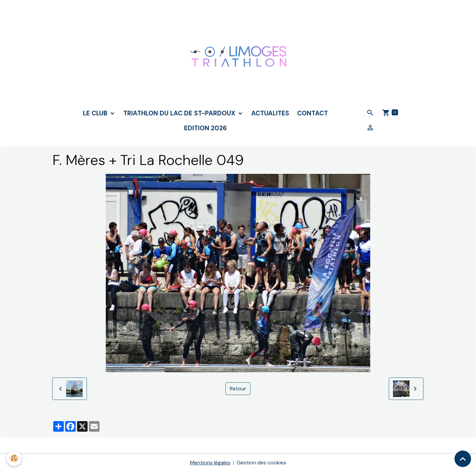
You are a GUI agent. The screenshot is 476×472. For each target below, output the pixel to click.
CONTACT (313, 113)
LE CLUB (96, 113)
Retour (238, 389)
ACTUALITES (270, 113)
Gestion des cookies (261, 463)
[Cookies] (14, 458)
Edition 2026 (205, 128)
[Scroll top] (463, 459)
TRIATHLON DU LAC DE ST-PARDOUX (180, 113)
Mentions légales (210, 463)
